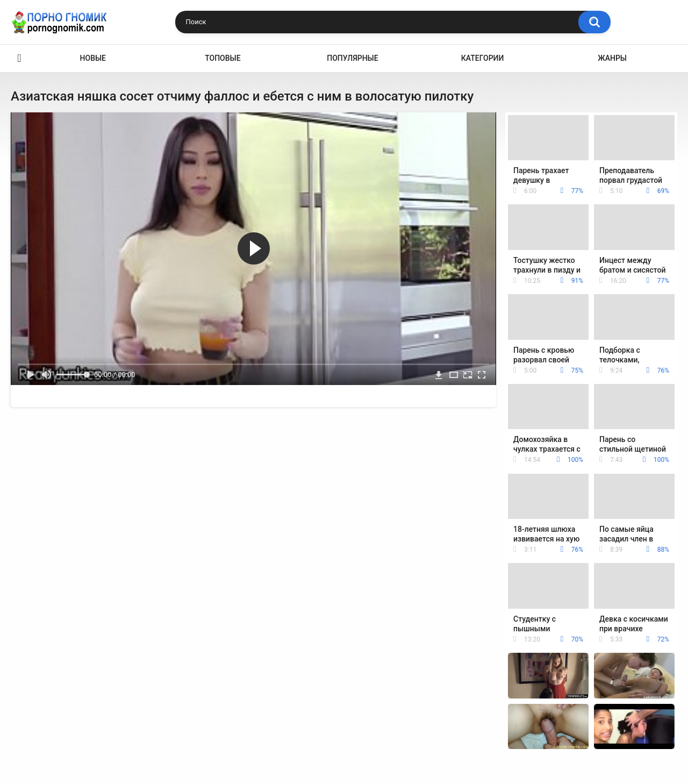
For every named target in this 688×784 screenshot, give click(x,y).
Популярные (352, 58)
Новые (93, 58)
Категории (483, 58)
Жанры (612, 58)
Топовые (223, 58)
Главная (19, 58)
